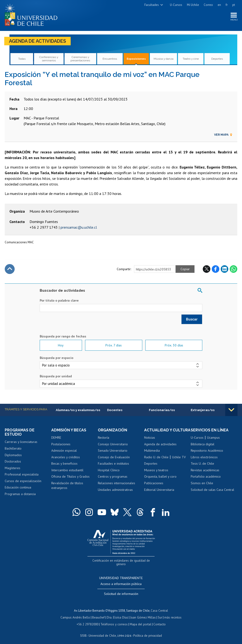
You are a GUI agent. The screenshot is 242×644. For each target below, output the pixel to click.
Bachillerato (13, 449)
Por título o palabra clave (59, 301)
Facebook (216, 269)
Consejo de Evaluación (114, 457)
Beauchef (99, 613)
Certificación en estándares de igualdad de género (122, 561)
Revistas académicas (205, 470)
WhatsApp (233, 269)
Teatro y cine (191, 59)
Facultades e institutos (113, 464)
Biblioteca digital (203, 444)
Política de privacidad (147, 631)
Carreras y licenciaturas (21, 442)
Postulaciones (61, 444)
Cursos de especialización (23, 481)
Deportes (217, 59)
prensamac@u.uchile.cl (79, 227)
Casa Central (160, 607)
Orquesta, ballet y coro (160, 481)
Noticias (150, 442)
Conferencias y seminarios (49, 59)
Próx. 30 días (174, 345)
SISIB (84, 631)
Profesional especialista (22, 475)
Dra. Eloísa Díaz (118, 613)
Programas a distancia (20, 494)
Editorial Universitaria (159, 494)
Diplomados (13, 455)
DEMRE (56, 438)
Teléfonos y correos (114, 620)
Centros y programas (113, 477)
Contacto (159, 620)
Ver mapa (223, 135)
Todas (22, 59)
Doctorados (13, 462)
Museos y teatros (156, 475)
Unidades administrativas (115, 490)
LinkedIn (225, 269)
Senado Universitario (113, 451)
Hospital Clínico (109, 470)
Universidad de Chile (103, 631)
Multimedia (152, 455)
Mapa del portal (140, 620)
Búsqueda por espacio (56, 358)
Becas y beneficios (64, 464)
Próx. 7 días (114, 345)
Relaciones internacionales (117, 483)
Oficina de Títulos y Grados (70, 477)
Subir (10, 269)
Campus (67, 613)
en (219, 5)
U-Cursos (176, 5)
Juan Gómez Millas (143, 613)
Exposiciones (136, 59)
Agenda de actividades (37, 41)
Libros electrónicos (204, 457)
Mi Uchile (193, 5)
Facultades (152, 5)
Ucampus (213, 438)
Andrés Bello (82, 613)
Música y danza (164, 59)
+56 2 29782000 (88, 620)
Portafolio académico (206, 477)
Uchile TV (179, 462)
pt (234, 5)
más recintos (172, 613)
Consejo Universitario (113, 444)
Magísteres (13, 468)
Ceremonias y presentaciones (80, 59)
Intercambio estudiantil (67, 470)
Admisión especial (64, 451)
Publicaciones (154, 488)
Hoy (61, 345)
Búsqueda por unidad (56, 376)
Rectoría (104, 438)
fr (227, 5)
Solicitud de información (121, 590)
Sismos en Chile (202, 483)
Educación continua (18, 488)
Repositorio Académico (207, 451)
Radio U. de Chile (156, 462)
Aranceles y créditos (66, 457)
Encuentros (110, 59)
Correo (208, 5)
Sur (160, 613)
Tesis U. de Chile (202, 464)
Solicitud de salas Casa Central (212, 490)
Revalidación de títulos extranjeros (67, 486)
